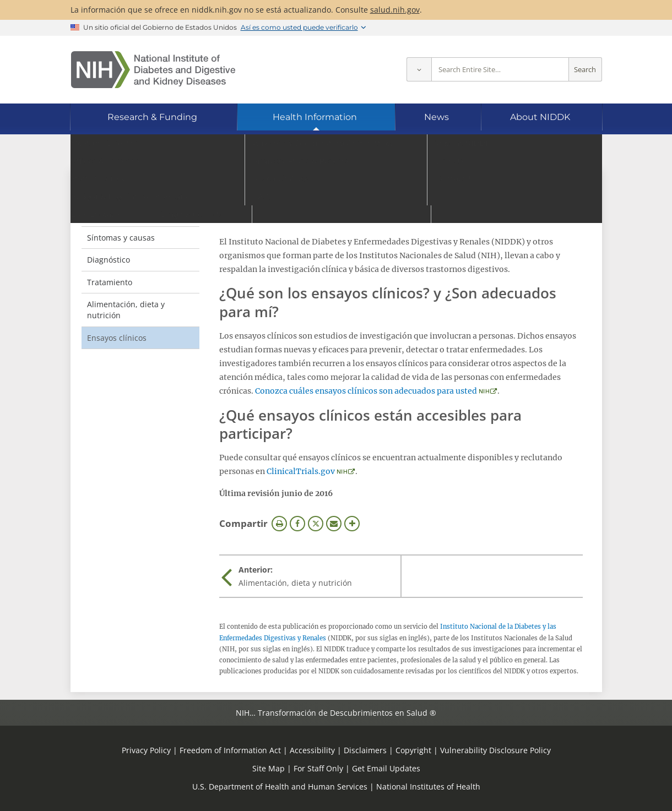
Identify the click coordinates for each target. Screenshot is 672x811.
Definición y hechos (123, 215)
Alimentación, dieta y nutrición (126, 310)
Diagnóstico (109, 260)
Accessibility (312, 750)
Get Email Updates (386, 768)
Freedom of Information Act (230, 750)
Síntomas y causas (121, 238)
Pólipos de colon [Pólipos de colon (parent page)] (128, 192)
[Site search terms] (500, 70)
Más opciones (352, 524)
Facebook (297, 524)
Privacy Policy (146, 750)
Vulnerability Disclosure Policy (495, 750)
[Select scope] (419, 70)
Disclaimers (365, 750)
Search (585, 70)
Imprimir (279, 524)
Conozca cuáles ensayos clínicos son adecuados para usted (366, 391)
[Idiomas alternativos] (564, 152)
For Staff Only (318, 768)
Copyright (413, 750)
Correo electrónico (334, 524)
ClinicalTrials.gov (301, 471)
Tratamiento (110, 282)
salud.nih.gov (395, 10)
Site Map (269, 768)
